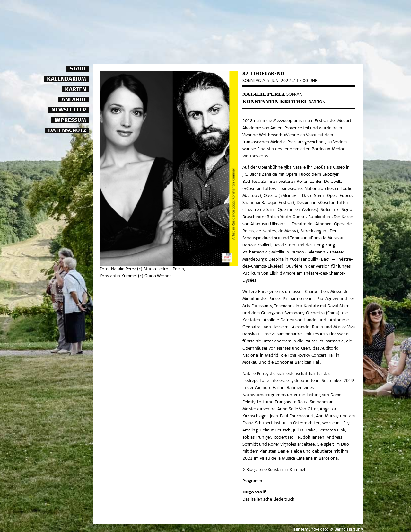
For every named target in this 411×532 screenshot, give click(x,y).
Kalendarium (66, 80)
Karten (75, 90)
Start (78, 69)
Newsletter (69, 110)
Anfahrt (74, 100)
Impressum (70, 121)
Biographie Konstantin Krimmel (276, 470)
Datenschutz (67, 131)
